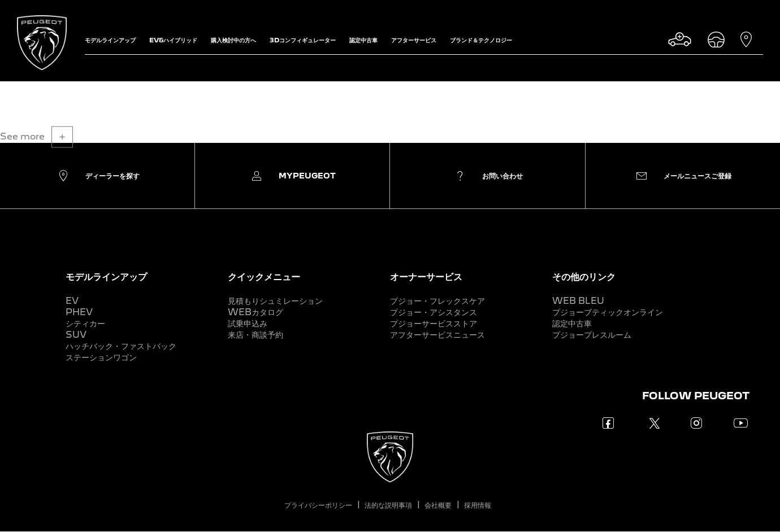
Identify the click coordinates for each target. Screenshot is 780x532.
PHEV (79, 312)
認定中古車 (572, 323)
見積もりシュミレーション (275, 301)
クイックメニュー (264, 276)
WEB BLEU (578, 301)
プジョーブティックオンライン (608, 312)
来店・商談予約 (255, 335)
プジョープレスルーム (592, 335)
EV (72, 301)
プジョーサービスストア (434, 323)
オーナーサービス (426, 276)
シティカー (85, 323)
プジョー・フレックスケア (437, 301)
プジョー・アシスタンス (434, 312)
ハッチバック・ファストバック (121, 346)
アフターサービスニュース (437, 335)
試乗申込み (248, 323)
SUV (76, 335)
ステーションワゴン (101, 357)
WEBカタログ (255, 312)
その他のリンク (584, 276)
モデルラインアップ (106, 276)
